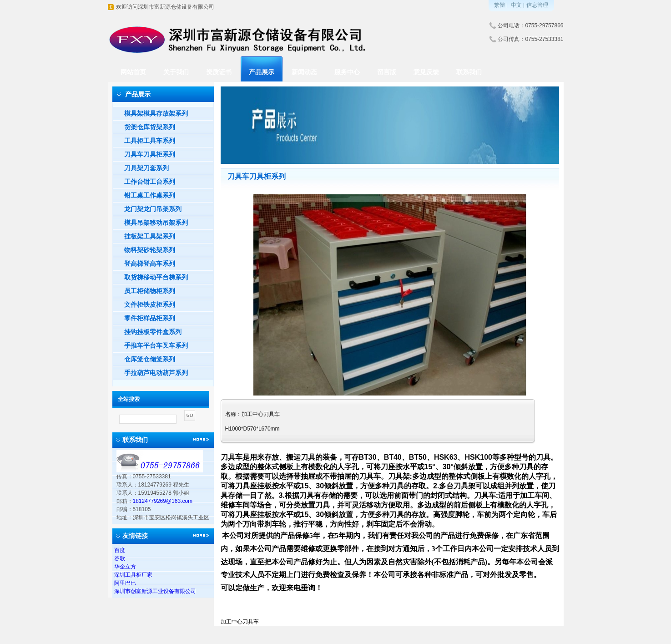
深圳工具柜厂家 (133, 575)
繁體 (499, 5)
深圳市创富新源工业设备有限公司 (155, 591)
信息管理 (537, 5)
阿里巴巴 (125, 583)
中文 (516, 5)
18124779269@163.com (163, 501)
